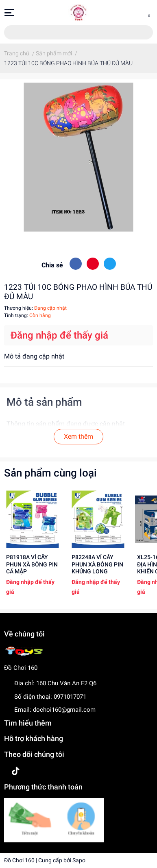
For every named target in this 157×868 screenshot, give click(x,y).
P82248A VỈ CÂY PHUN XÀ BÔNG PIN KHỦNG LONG (97, 564)
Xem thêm (78, 436)
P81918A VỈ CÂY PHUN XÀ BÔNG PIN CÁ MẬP (32, 564)
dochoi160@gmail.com (64, 710)
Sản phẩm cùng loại (50, 473)
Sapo (79, 860)
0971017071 (70, 697)
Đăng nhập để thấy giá (59, 335)
